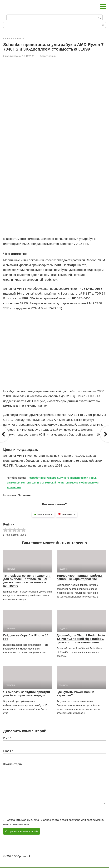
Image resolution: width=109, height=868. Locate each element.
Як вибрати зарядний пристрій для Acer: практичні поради (27, 694)
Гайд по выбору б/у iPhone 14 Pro (26, 637)
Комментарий (13, 764)
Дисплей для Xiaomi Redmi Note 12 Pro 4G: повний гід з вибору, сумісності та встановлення (81, 639)
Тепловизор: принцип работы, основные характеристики (80, 577)
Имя (7, 738)
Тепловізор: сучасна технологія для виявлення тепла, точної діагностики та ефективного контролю (27, 581)
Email (8, 751)
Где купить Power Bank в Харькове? (75, 694)
